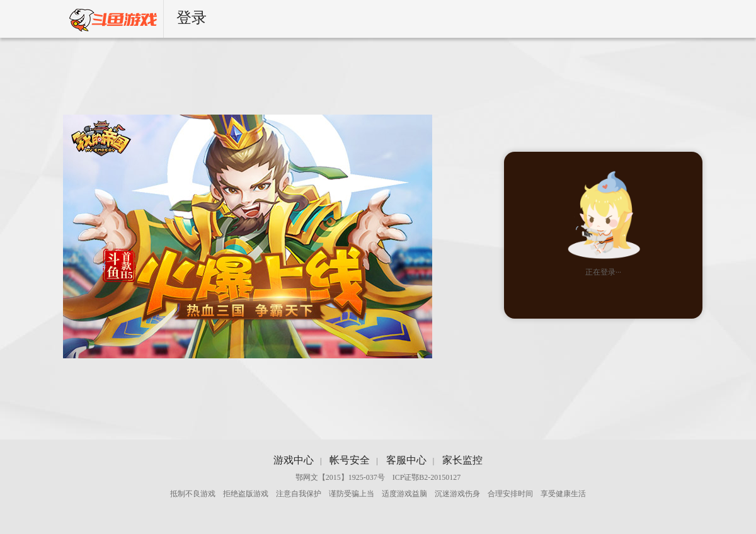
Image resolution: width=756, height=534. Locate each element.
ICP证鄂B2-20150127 (427, 477)
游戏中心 (294, 460)
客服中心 (406, 460)
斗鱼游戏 (107, 19)
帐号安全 (350, 460)
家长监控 (462, 460)
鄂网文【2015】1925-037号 (340, 477)
